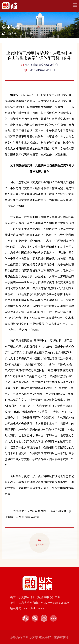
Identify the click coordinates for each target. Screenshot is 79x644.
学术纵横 (27, 33)
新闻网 (12, 33)
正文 (40, 33)
